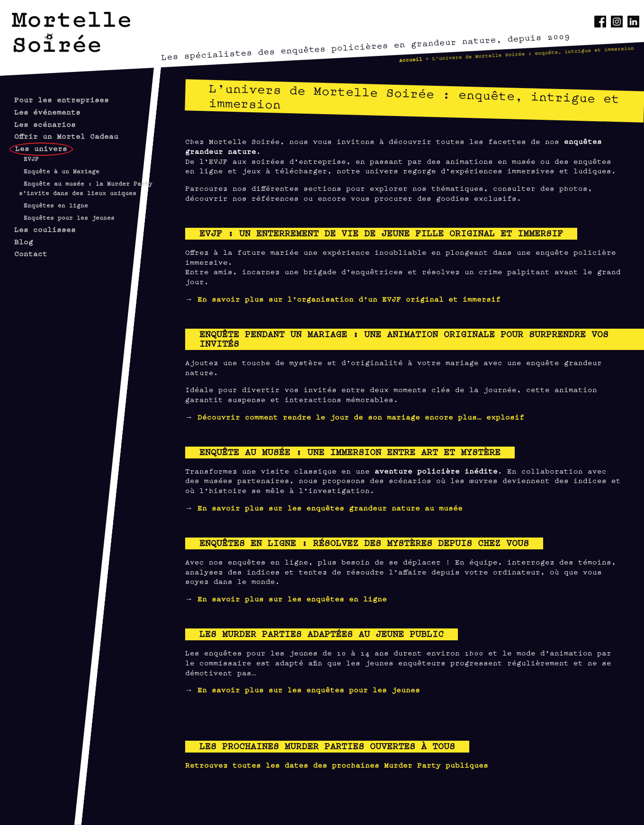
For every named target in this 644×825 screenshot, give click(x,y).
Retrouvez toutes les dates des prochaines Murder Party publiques (337, 765)
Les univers (41, 148)
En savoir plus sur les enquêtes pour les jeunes (309, 689)
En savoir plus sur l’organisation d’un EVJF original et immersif (349, 299)
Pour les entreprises (62, 99)
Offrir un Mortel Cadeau (66, 136)
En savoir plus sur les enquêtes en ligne (292, 598)
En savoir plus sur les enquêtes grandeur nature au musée (330, 507)
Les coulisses (45, 229)
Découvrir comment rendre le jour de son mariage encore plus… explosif (361, 417)
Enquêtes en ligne (56, 205)
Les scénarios (45, 124)
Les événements (47, 112)
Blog (24, 241)
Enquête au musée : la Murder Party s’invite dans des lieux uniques (86, 188)
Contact (31, 253)
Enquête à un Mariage (62, 171)
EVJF (31, 159)
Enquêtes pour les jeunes (69, 217)
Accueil (411, 59)
